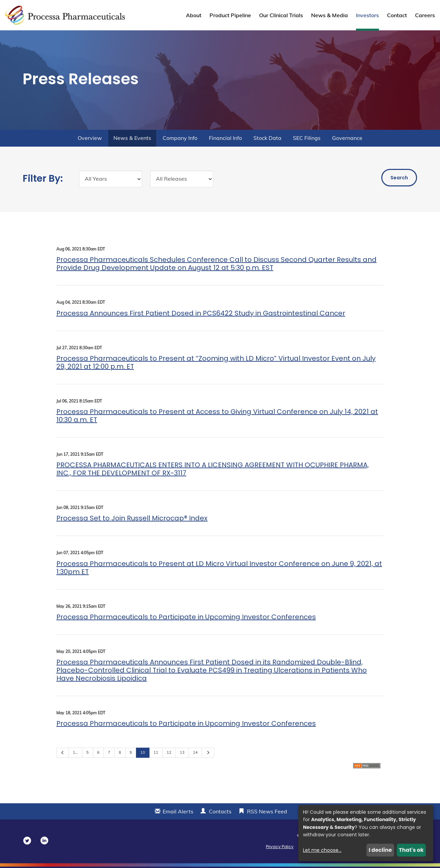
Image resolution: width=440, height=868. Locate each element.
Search (399, 179)
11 (156, 754)
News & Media (329, 15)
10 (143, 754)
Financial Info (225, 139)
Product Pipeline (230, 15)
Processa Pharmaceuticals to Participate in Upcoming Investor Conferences (186, 618)
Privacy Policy (280, 848)
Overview (90, 139)
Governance (347, 139)
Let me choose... (322, 850)
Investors (367, 15)
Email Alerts (178, 813)
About (194, 15)
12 (169, 754)
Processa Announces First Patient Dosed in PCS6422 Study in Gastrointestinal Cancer (201, 314)
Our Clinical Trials (281, 15)
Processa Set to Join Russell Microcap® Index (132, 519)
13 (182, 754)
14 (195, 754)
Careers (425, 15)
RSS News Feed (267, 813)
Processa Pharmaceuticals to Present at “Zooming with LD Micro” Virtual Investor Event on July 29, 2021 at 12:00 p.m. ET (216, 364)
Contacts (220, 813)
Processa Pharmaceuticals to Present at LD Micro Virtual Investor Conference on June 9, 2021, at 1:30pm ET (219, 569)
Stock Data (267, 139)
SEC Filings (307, 139)
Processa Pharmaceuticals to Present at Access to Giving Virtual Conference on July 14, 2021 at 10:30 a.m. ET (217, 417)
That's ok (411, 850)
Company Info (180, 139)
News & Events (132, 139)
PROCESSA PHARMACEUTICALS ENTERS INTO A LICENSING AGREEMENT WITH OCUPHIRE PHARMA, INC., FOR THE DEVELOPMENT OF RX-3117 (213, 470)
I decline (380, 850)
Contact (397, 15)
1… (75, 754)
